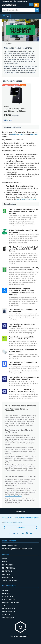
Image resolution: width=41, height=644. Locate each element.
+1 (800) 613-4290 (9, 545)
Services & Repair (10, 580)
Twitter (14, 533)
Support (6, 574)
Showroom (7, 565)
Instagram (18, 533)
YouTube (31, 533)
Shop (4, 559)
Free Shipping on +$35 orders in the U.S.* (15, 1)
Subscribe (20, 528)
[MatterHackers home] (9, 5)
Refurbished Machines (18, 134)
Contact (6, 593)
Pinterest (27, 533)
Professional (8, 568)
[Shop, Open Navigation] (6, 16)
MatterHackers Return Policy (26, 199)
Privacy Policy (9, 612)
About (5, 590)
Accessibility (8, 618)
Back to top (20, 511)
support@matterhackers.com (17, 549)
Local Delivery (9, 599)
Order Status (8, 596)
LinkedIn (23, 533)
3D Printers (9, 44)
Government (8, 577)
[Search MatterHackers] (37, 10)
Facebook (10, 533)
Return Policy (9, 609)
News (5, 562)
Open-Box (34, 134)
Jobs (4, 606)
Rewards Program (11, 602)
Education (7, 571)
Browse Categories (14, 81)
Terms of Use (8, 615)
